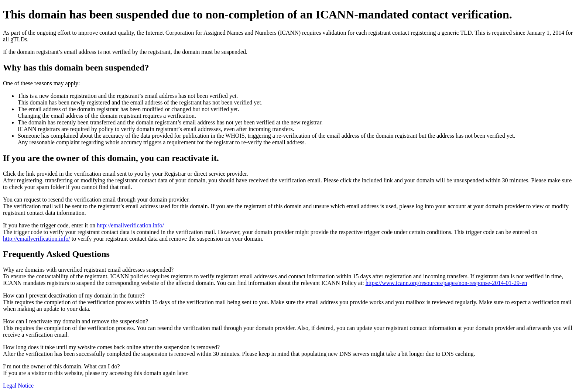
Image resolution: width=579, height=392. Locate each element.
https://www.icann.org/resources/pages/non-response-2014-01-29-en (446, 283)
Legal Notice (18, 386)
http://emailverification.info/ (130, 225)
